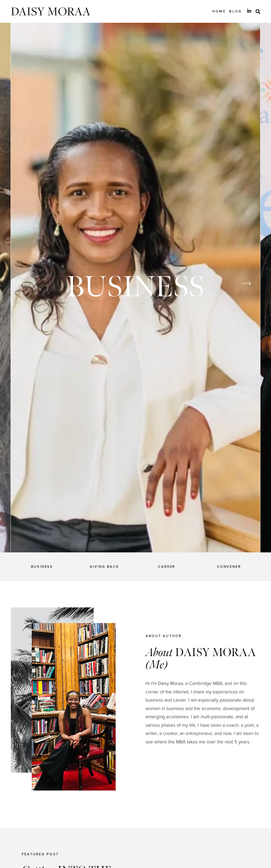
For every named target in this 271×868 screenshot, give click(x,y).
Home (219, 11)
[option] (136, 287)
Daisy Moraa (51, 11)
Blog (236, 11)
